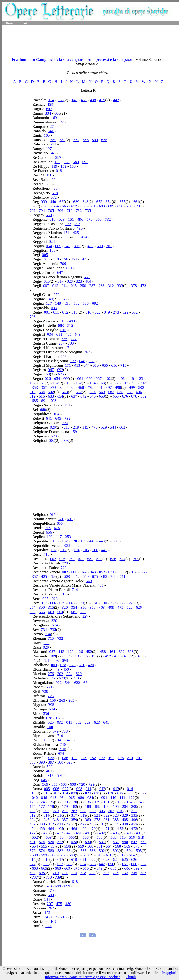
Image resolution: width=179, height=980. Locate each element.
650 (48, 184)
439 (102, 100)
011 (56, 312)
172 (73, 361)
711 (123, 576)
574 (42, 851)
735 (88, 211)
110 (63, 321)
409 (111, 607)
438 (93, 100)
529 (104, 427)
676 (61, 374)
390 (42, 762)
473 (143, 286)
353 (35, 387)
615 (33, 860)
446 (93, 541)
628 (33, 612)
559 (81, 846)
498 (118, 387)
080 (89, 379)
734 (65, 423)
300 (42, 607)
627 (33, 864)
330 (54, 621)
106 (95, 550)
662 (33, 206)
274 (53, 127)
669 (67, 868)
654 (109, 202)
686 (127, 868)
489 (91, 246)
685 (35, 401)
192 (111, 758)
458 (103, 652)
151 (71, 219)
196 (121, 758)
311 (134, 383)
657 (64, 357)
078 (72, 665)
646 (93, 396)
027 (120, 793)
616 (42, 396)
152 (63, 166)
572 (54, 197)
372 (53, 387)
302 (60, 674)
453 (117, 656)
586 (86, 140)
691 (85, 162)
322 (107, 815)
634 (60, 396)
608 (72, 855)
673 (49, 886)
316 (60, 815)
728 (116, 873)
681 (93, 206)
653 (99, 202)
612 (33, 396)
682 (144, 396)
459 (127, 656)
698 (131, 652)
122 (75, 758)
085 (51, 758)
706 (60, 211)
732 (79, 211)
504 (63, 837)
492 (102, 833)
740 (76, 678)
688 (102, 206)
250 (83, 286)
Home (10, 23)
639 (76, 202)
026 (48, 379)
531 (102, 842)
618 (75, 882)
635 (104, 140)
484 (88, 281)
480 (68, 904)
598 (60, 776)
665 (65, 206)
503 (49, 837)
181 (95, 603)
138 (59, 718)
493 (72, 321)
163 (64, 299)
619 (74, 860)
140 (60, 740)
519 (33, 392)
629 (79, 674)
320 (65, 607)
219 (76, 427)
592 (102, 851)
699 (67, 886)
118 (49, 175)
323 (79, 281)
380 (63, 387)
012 (65, 312)
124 (42, 802)
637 (62, 202)
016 (47, 281)
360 (88, 820)
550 (53, 140)
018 (59, 171)
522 (99, 559)
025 (97, 793)
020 (53, 427)
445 (104, 550)
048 (93, 572)
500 (100, 246)
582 (76, 303)
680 (83, 206)
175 (33, 806)
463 (141, 656)
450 (66, 669)
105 (86, 550)
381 (107, 820)
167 (130, 802)
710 (60, 736)
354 (74, 607)
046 (44, 798)
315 (85, 427)
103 (122, 379)
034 (50, 334)
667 (45, 599)
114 (122, 798)
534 (42, 392)
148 (58, 303)
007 (46, 286)
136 (61, 100)
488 (55, 188)
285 (71, 700)
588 (130, 392)
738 (49, 877)
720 (82, 784)
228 (132, 603)
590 (95, 140)
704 (42, 211)
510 (123, 837)
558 (67, 846)
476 (46, 833)
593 (116, 851)
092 (60, 370)
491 (46, 661)
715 (124, 365)
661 (136, 202)
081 (90, 798)
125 (51, 802)
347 (46, 820)
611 (109, 855)
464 (112, 652)
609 (86, 855)
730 (125, 873)
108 (134, 572)
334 (48, 113)
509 (114, 837)
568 (118, 846)
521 (90, 559)
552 (79, 392)
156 (65, 259)
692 (95, 303)
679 (57, 295)
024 (52, 242)
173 (68, 224)
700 (130, 206)
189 (97, 806)
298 (83, 811)
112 (67, 656)
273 (116, 312)
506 (86, 837)
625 (125, 860)
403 (102, 607)
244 (48, 926)
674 (55, 625)
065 (58, 246)
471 (107, 829)
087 (99, 379)
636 (113, 559)
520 (67, 576)
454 (33, 829)
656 (99, 219)
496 (80, 219)
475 (120, 607)
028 (70, 281)
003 (66, 441)
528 (74, 842)
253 (68, 537)
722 (74, 339)
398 (77, 246)
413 (77, 365)
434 (72, 387)
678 (134, 396)
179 (81, 603)
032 (60, 722)
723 (65, 563)
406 (134, 820)
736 (143, 873)
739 (45, 691)
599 (44, 855)
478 (69, 833)
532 (116, 842)
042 (35, 798)
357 (44, 387)
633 (51, 396)
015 (74, 286)
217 (67, 427)
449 (57, 669)
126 (80, 652)
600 (53, 855)
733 (65, 731)
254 (33, 607)
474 (33, 833)
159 (69, 383)
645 (58, 418)
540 (125, 842)
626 (139, 607)
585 (120, 392)
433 (84, 100)
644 (86, 365)
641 (51, 131)
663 (46, 206)
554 (93, 392)
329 (125, 815)
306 (102, 811)
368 (93, 607)
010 (52, 219)
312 (111, 286)
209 (134, 806)
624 (116, 860)
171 (68, 348)
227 (123, 603)
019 (53, 515)
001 (47, 312)
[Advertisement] (90, 40)
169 (54, 118)
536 (46, 714)
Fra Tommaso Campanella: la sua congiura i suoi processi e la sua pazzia (73, 59)
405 (125, 820)
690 (120, 206)
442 (116, 100)
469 (83, 829)
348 (67, 246)
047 (51, 370)
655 (123, 202)
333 (120, 286)
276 (51, 674)
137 (33, 383)
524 (42, 842)
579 (89, 219)
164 (93, 383)
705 (51, 211)
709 (136, 559)
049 (107, 312)
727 (106, 873)
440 (53, 202)
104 (56, 414)
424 (84, 237)
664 (56, 206)
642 (49, 109)
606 (139, 392)
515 (70, 326)
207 (50, 904)
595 (139, 851)
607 (63, 855)
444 (116, 824)
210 (130, 758)
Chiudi (131, 977)
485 (69, 334)
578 (55, 193)
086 (65, 758)
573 (33, 851)
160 (47, 135)
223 (113, 603)
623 (97, 722)
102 (108, 379)
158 (53, 700)
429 (70, 740)
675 (95, 576)
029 (144, 793)
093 (120, 572)
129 (65, 802)
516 (132, 837)
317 (51, 776)
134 (51, 100)
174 (139, 802)
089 (62, 603)
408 (42, 824)
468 (81, 387)
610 (100, 855)
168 (52, 250)
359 (74, 820)
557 (53, 846)
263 (62, 700)
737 (35, 877)
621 (61, 519)
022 (98, 312)
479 (90, 387)
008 (79, 789)
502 (141, 387)
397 (51, 762)
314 (46, 815)
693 (116, 541)
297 (58, 157)
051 (59, 334)
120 (57, 162)
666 (49, 532)
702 (33, 211)
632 (121, 652)
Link (25, 23)
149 (50, 299)
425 (76, 233)
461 (49, 771)
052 (72, 559)
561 (100, 846)
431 (102, 824)
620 (62, 678)
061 (80, 379)
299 (93, 811)
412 (51, 824)
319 (83, 815)
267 (62, 343)
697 (33, 873)
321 (97, 815)
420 (91, 665)
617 (60, 860)
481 (100, 387)
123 (140, 379)
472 (120, 829)
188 (88, 806)
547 (134, 842)
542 (51, 392)
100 (55, 541)
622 (125, 312)
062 (79, 722)
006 (62, 559)
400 (53, 180)
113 (61, 652)
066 (53, 603)
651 (125, 864)
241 (139, 758)
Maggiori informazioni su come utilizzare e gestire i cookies (111, 975)
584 (76, 140)
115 (85, 656)
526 (51, 842)
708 (33, 317)
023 (62, 219)
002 (52, 441)
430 (93, 824)
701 (139, 206)
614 (84, 259)
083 (61, 326)
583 (76, 162)
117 (59, 537)
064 (49, 246)
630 (46, 864)
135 (47, 740)
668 (57, 113)
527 (60, 842)
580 (51, 851)
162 (79, 383)
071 (81, 559)
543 (65, 392)
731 (53, 144)
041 (69, 722)
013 (47, 259)
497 (109, 387)
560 (102, 392)
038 (54, 308)
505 (72, 837)
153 (73, 166)
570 (137, 846)
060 (66, 379)
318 (143, 383)
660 (134, 864)
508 (100, 837)
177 (61, 122)
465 (100, 585)
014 (65, 286)
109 (50, 537)
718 (69, 211)
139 (97, 802)
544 (113, 427)
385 (33, 762)
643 (78, 334)
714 (75, 590)
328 (116, 815)
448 (102, 541)
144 (47, 899)
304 (69, 674)
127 (49, 303)
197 (49, 149)
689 (111, 206)
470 (93, 829)
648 (86, 202)
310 (120, 811)
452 (89, 652)
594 (130, 851)
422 (83, 824)
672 (74, 206)
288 (102, 286)
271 (65, 811)
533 (50, 767)
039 (44, 202)
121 (94, 656)
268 (46, 811)
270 (56, 811)
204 (125, 806)
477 (60, 833)
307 (111, 811)
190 (104, 603)
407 (33, 824)
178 (51, 806)
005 (45, 255)
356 (144, 572)
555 (44, 846)
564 (109, 846)
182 (74, 806)
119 (54, 166)
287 (92, 286)
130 (74, 802)
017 (61, 281)
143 (75, 100)
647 (60, 272)
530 (88, 842)
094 (104, 798)
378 (134, 286)
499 (132, 387)
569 (63, 140)
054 (57, 379)
